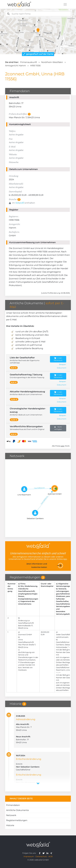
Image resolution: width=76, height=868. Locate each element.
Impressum (29, 856)
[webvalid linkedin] (48, 853)
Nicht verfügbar (58, 428)
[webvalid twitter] (44, 853)
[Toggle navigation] (65, 4)
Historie (10, 825)
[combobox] (38, 14)
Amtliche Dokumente (18, 810)
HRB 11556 (35, 66)
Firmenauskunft (29, 62)
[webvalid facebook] (40, 853)
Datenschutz (41, 856)
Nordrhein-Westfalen (52, 62)
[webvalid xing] (52, 853)
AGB (50, 856)
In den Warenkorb (58, 359)
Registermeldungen (17, 820)
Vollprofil (20, 203)
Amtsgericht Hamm (16, 66)
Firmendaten (13, 805)
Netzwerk (11, 815)
